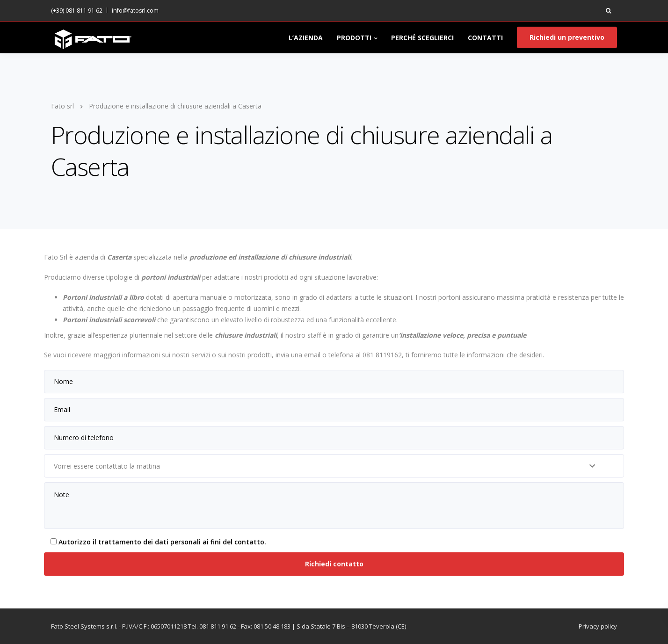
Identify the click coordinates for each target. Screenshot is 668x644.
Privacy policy (598, 626)
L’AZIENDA (306, 38)
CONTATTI (485, 38)
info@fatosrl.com (135, 11)
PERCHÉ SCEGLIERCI (422, 38)
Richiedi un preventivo (567, 37)
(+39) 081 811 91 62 (77, 11)
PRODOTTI (354, 38)
